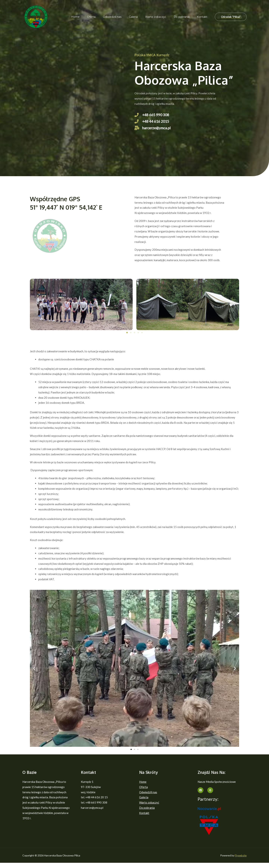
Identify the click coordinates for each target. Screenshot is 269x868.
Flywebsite (240, 861)
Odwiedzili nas (122, 17)
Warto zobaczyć (161, 17)
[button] (127, 338)
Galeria (141, 17)
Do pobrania (185, 17)
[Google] (210, 795)
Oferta (104, 17)
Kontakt (203, 17)
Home (90, 17)
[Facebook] (201, 795)
